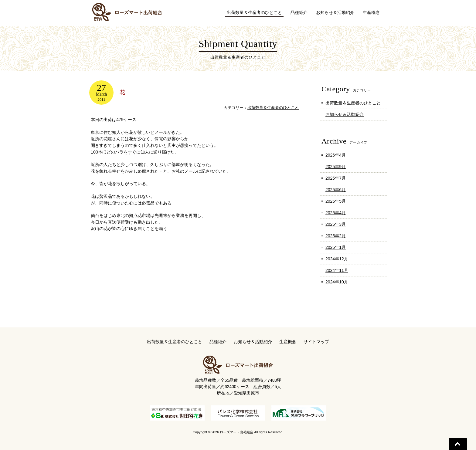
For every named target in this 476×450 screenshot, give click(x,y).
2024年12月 (337, 259)
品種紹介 (218, 342)
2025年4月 (336, 213)
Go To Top (458, 444)
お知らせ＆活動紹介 (345, 114)
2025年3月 (336, 224)
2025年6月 (336, 190)
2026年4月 (336, 155)
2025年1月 (336, 247)
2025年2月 (336, 236)
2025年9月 (336, 167)
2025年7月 (336, 178)
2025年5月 (336, 201)
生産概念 (288, 342)
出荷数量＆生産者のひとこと (273, 108)
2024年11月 (337, 270)
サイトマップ (316, 342)
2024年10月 (337, 282)
